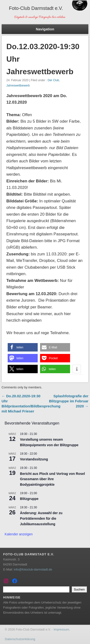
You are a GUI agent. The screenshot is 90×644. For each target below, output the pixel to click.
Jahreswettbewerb (18, 86)
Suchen (79, 589)
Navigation (45, 29)
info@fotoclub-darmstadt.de (33, 569)
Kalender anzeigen (19, 534)
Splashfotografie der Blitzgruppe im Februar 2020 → (69, 401)
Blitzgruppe (29, 499)
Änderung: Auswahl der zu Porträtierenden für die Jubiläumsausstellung (41, 518)
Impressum (61, 629)
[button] (23, 347)
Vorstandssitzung (34, 459)
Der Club (53, 80)
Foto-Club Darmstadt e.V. (36, 8)
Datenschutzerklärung (20, 639)
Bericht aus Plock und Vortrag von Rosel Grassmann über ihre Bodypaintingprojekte (52, 479)
